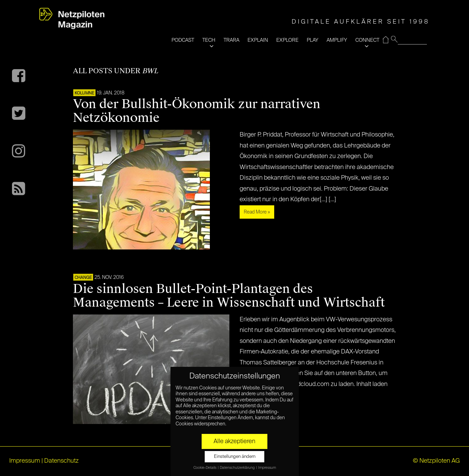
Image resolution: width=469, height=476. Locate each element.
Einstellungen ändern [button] (235, 457)
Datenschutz (61, 461)
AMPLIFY (337, 40)
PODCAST (183, 40)
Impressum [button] (267, 468)
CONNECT (367, 40)
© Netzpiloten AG (436, 461)
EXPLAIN (258, 40)
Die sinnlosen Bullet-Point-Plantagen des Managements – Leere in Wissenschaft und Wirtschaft (229, 296)
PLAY (313, 40)
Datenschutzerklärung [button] (238, 468)
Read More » (257, 212)
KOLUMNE (84, 93)
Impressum (25, 461)
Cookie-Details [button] (205, 468)
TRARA (231, 40)
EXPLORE (287, 40)
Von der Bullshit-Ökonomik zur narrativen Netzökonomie (197, 111)
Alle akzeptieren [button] (234, 441)
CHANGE (83, 278)
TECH (209, 40)
